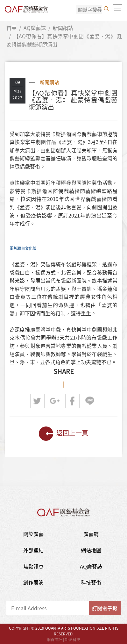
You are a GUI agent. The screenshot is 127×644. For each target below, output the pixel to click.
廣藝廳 (91, 534)
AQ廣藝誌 (35, 28)
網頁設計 (54, 640)
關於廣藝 (33, 534)
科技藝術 (91, 582)
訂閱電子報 (105, 608)
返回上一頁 (63, 434)
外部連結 (33, 550)
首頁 (11, 28)
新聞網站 (63, 28)
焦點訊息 (33, 566)
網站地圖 (91, 550)
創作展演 (33, 582)
